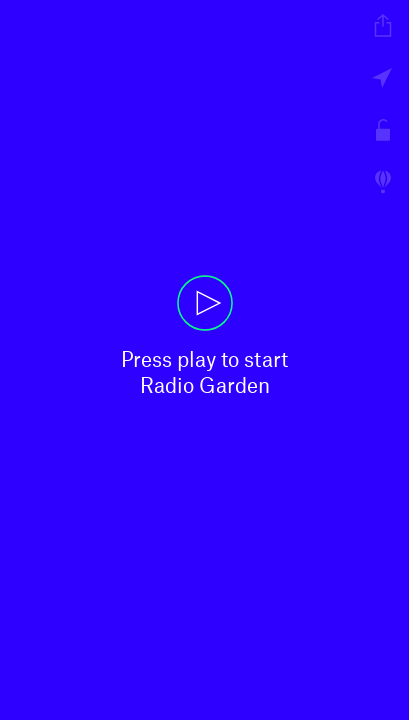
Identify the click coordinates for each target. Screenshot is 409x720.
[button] (204, 360)
